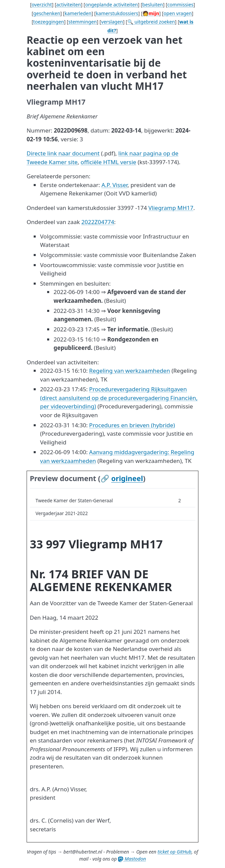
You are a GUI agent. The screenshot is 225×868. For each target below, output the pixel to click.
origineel (127, 478)
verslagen (112, 22)
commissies (180, 5)
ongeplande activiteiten (111, 5)
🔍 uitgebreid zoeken (151, 22)
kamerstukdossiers (117, 13)
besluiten (152, 5)
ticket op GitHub (175, 852)
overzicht (42, 5)
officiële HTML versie (108, 162)
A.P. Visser (114, 185)
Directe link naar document (63, 153)
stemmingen (83, 22)
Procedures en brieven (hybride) (132, 425)
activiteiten (69, 5)
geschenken (47, 13)
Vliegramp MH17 (171, 208)
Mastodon (132, 859)
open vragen (178, 13)
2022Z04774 (98, 222)
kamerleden (78, 13)
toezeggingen (49, 22)
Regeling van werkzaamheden (130, 371)
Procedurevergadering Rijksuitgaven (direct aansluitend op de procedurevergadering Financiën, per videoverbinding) (119, 398)
